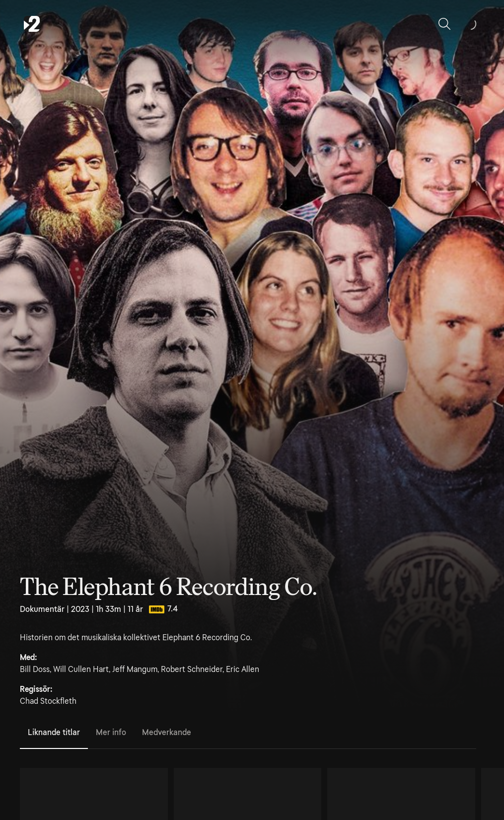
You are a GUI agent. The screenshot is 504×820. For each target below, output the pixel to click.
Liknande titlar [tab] (54, 732)
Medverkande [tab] (167, 732)
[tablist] (248, 733)
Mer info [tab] (111, 732)
